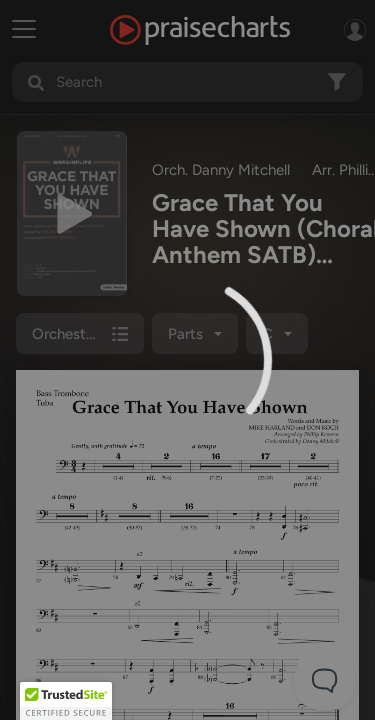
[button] (66, 701)
